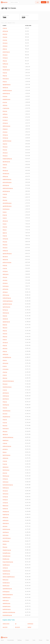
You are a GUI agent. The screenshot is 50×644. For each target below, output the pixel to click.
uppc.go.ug (5, 256)
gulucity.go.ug (6, 393)
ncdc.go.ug (5, 271)
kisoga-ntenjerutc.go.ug (8, 562)
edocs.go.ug (5, 363)
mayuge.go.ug (6, 511)
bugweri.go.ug (6, 514)
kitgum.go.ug (5, 505)
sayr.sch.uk (5, 627)
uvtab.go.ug (5, 250)
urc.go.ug (5, 390)
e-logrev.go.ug (6, 108)
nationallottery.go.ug (7, 203)
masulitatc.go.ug (6, 565)
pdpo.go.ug (5, 221)
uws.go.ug (5, 333)
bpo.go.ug (5, 425)
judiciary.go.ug (6, 185)
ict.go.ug (4, 224)
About (2, 640)
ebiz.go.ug (5, 245)
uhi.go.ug (5, 81)
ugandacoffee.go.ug (7, 253)
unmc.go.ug (5, 491)
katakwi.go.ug (6, 488)
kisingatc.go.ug (6, 559)
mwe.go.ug (5, 156)
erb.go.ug (5, 345)
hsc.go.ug (5, 422)
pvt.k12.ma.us (30, 624)
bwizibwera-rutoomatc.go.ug (9, 612)
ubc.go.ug (5, 242)
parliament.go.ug (6, 93)
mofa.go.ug (5, 58)
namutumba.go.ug (6, 411)
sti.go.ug (4, 167)
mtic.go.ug (5, 200)
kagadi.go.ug (5, 440)
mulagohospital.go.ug (7, 159)
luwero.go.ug (5, 535)
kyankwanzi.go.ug (7, 609)
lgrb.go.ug (5, 378)
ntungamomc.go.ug (7, 550)
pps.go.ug (5, 473)
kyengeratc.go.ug (6, 606)
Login (38, 2)
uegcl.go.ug (5, 319)
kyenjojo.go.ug (6, 541)
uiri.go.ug (5, 339)
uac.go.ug (5, 408)
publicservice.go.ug (7, 262)
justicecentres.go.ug (7, 182)
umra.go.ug (5, 283)
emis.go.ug (5, 55)
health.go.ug (5, 64)
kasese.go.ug (6, 428)
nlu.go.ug (5, 360)
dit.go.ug (5, 230)
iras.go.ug (5, 67)
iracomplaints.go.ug (7, 357)
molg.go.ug (5, 129)
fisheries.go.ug (6, 476)
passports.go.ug (6, 52)
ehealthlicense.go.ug (7, 90)
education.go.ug (6, 70)
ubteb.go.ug (5, 176)
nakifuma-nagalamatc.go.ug (9, 577)
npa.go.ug (5, 316)
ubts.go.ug (5, 431)
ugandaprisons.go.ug (7, 304)
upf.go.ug (5, 49)
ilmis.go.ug (5, 547)
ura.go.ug (5, 28)
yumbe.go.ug (5, 520)
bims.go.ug (5, 384)
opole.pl (29, 627)
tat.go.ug (5, 452)
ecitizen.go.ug (6, 396)
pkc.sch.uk (17, 627)
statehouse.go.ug (6, 126)
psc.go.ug (5, 102)
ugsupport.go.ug (6, 322)
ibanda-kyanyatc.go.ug (8, 594)
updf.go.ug (5, 114)
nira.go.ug (5, 73)
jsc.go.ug (5, 366)
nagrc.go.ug (5, 259)
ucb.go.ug (5, 372)
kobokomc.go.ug (6, 529)
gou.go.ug (5, 34)
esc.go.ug (5, 40)
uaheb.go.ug (5, 354)
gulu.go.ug (5, 348)
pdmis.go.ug (5, 31)
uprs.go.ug (5, 526)
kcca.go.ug (5, 120)
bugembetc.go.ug (6, 597)
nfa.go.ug (5, 402)
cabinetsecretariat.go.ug (8, 437)
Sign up (44, 2)
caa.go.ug (5, 164)
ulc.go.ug (5, 375)
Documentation (11, 640)
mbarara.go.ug (6, 313)
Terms (34, 640)
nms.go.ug (5, 37)
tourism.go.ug (6, 286)
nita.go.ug (5, 76)
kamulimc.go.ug (6, 586)
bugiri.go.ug (5, 508)
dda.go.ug (5, 336)
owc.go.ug (5, 280)
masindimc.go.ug (6, 574)
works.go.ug (5, 239)
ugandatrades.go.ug (7, 206)
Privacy (41, 640)
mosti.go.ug (5, 500)
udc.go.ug (5, 277)
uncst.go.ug (5, 117)
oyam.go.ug (5, 568)
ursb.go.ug (5, 46)
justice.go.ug (5, 289)
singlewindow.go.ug (7, 179)
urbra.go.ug (5, 342)
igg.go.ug (5, 233)
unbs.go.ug (5, 153)
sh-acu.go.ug (5, 369)
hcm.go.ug (5, 96)
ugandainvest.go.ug (7, 141)
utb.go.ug (5, 61)
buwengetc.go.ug (6, 556)
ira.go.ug (5, 212)
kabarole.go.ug (6, 470)
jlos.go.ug (5, 215)
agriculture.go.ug (6, 162)
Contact (27, 640)
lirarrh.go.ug (5, 310)
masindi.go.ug (6, 532)
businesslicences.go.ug (8, 485)
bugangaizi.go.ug (6, 571)
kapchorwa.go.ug (6, 455)
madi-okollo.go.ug (7, 538)
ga (16, 624)
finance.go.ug (6, 79)
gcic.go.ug (5, 414)
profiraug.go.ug (6, 591)
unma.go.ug (5, 123)
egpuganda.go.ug (7, 84)
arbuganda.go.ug (6, 417)
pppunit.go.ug (6, 399)
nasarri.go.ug (5, 482)
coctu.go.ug (5, 503)
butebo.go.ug (6, 600)
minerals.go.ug (6, 405)
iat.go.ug (4, 544)
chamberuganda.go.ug (8, 301)
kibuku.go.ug (5, 580)
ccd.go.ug (5, 443)
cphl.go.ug (5, 105)
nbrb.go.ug (5, 147)
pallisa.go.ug (5, 517)
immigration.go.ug (6, 99)
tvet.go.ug (5, 265)
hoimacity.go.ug (6, 209)
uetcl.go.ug (5, 292)
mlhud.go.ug (5, 170)
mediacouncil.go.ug (7, 446)
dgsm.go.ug (5, 434)
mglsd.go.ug (5, 87)
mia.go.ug (5, 351)
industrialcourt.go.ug (7, 387)
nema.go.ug (5, 135)
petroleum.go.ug (6, 191)
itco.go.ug (5, 464)
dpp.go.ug (5, 328)
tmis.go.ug (5, 111)
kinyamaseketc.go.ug (7, 615)
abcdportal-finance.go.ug (8, 381)
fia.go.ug (5, 197)
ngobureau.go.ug (6, 307)
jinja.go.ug (5, 325)
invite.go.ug (5, 479)
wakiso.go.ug (6, 274)
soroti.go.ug (5, 497)
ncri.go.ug (5, 461)
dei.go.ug (5, 331)
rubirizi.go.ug (5, 494)
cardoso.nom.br (6, 624)
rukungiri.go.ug (6, 173)
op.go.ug (5, 218)
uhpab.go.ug (5, 458)
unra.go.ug (5, 132)
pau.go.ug (5, 227)
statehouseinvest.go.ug (8, 188)
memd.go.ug (5, 138)
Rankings (20, 640)
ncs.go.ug (5, 268)
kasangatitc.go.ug (6, 553)
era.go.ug (5, 236)
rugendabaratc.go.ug (7, 588)
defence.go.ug (6, 295)
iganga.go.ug (5, 467)
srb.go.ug (5, 419)
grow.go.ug (5, 449)
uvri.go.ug (5, 194)
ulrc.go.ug (5, 150)
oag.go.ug (5, 144)
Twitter (47, 640)
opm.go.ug (5, 248)
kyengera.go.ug (6, 583)
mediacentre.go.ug (7, 298)
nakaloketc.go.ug (6, 603)
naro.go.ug (5, 43)
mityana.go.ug (6, 523)
